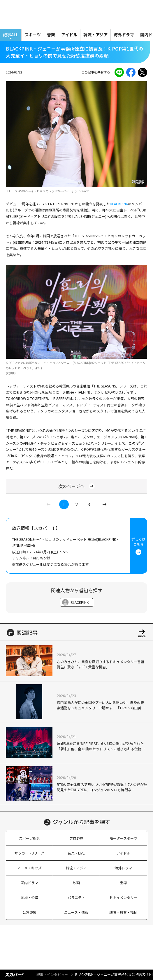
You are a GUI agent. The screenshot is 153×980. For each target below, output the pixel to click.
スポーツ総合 (29, 838)
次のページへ (76, 486)
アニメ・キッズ (29, 868)
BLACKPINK (119, 204)
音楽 (51, 35)
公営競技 (29, 912)
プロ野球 (76, 838)
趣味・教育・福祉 (123, 912)
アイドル (69, 35)
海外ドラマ (124, 35)
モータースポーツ (123, 838)
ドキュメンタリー (123, 897)
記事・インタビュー (52, 974)
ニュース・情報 (76, 912)
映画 (76, 883)
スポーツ (33, 35)
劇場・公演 (29, 897)
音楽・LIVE (76, 853)
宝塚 (123, 883)
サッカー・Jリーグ (29, 853)
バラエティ (76, 897)
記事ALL (11, 35)
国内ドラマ (29, 883)
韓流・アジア (95, 35)
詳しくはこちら (138, 546)
